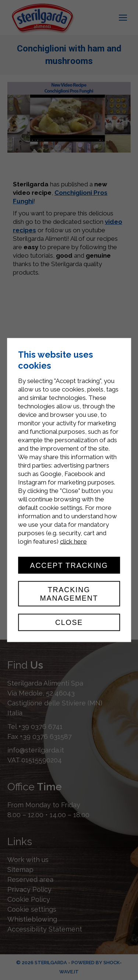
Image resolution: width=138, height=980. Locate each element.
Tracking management (69, 594)
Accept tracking (69, 565)
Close (69, 622)
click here (73, 541)
